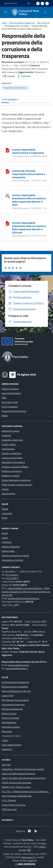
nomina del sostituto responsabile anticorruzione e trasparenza (29, 174)
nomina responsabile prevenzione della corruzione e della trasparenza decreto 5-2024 (29, 200)
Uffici (4, 398)
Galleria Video (8, 551)
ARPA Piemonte (9, 809)
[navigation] (6, 12)
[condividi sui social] (8, 76)
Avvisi (4, 518)
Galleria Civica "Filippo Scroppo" (16, 787)
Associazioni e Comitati (12, 560)
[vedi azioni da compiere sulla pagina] (23, 76)
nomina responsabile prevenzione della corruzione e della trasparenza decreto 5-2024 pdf (29, 228)
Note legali (7, 731)
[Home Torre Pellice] (25, 12)
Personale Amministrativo (14, 411)
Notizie (5, 509)
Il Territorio (7, 542)
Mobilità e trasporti (11, 476)
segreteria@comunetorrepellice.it (24, 598)
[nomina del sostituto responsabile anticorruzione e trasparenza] (7, 171)
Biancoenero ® (28, 857)
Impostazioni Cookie (11, 736)
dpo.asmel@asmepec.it (17, 668)
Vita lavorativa (8, 494)
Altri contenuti (43, 23)
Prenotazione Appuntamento (15, 700)
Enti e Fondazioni (10, 407)
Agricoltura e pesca (11, 431)
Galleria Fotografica (11, 547)
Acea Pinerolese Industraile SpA (17, 796)
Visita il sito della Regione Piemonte (18, 774)
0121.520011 (12, 578)
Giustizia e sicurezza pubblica (15, 467)
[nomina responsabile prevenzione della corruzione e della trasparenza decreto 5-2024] (7, 195)
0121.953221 (12, 575)
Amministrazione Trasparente (22, 23)
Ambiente (6, 435)
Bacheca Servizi (9, 713)
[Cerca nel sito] (45, 12)
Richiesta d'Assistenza (12, 709)
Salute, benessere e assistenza (16, 480)
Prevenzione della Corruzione (17, 26)
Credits (5, 740)
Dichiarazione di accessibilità (15, 687)
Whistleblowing (9, 722)
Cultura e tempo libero (12, 458)
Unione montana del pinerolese (16, 782)
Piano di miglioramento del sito (16, 691)
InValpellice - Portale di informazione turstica (23, 769)
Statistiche (7, 749)
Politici (5, 416)
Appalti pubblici (9, 444)
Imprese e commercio (12, 471)
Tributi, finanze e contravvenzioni (17, 485)
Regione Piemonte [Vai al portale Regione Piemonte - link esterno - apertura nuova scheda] (11, 3)
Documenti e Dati (10, 402)
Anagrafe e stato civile (12, 440)
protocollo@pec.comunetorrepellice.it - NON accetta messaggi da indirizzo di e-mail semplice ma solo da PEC (26, 592)
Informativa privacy (11, 727)
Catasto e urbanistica (12, 453)
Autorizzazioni (8, 449)
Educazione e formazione (13, 462)
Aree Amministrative (11, 393)
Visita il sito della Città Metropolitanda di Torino (24, 778)
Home (4, 23)
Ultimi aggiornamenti (12, 745)
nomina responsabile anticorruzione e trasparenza (28, 151)
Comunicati (7, 513)
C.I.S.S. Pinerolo (9, 800)
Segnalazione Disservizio (13, 705)
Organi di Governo (10, 389)
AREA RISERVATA (25, 864)
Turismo (5, 489)
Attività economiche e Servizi (15, 556)
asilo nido (6, 765)
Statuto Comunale (10, 718)
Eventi (5, 533)
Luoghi (5, 538)
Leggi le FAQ (8, 696)
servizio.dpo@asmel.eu (19, 665)
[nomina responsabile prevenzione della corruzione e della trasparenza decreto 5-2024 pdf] (7, 223)
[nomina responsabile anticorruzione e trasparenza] (7, 150)
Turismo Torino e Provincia (14, 805)
